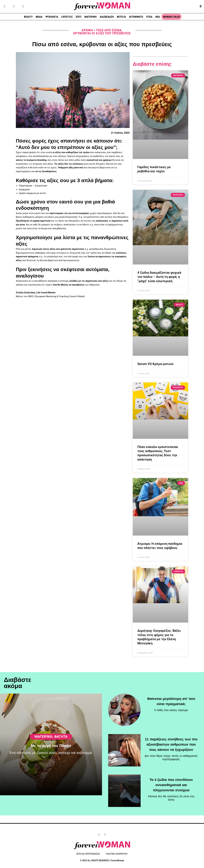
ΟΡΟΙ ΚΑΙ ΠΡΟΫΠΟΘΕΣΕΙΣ (88, 854)
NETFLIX (121, 17)
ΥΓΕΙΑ (149, 17)
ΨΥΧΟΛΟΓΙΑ (52, 17)
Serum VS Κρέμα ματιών (155, 364)
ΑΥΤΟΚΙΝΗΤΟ (136, 17)
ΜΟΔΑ (39, 17)
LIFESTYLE (67, 17)
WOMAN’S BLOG (171, 17)
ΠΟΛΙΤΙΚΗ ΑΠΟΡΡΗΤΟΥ (117, 854)
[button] (201, 6)
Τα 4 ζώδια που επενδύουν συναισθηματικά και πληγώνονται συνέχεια (171, 781)
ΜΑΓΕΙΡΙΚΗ (91, 17)
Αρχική (87, 30)
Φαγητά (61, 740)
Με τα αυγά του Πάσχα (51, 749)
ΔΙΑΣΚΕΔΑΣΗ (107, 17)
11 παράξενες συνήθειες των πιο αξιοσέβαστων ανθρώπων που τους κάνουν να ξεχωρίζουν (171, 741)
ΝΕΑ (158, 17)
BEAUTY (28, 17)
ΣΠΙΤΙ (79, 17)
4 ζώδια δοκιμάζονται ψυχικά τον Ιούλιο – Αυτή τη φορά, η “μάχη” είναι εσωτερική (159, 277)
